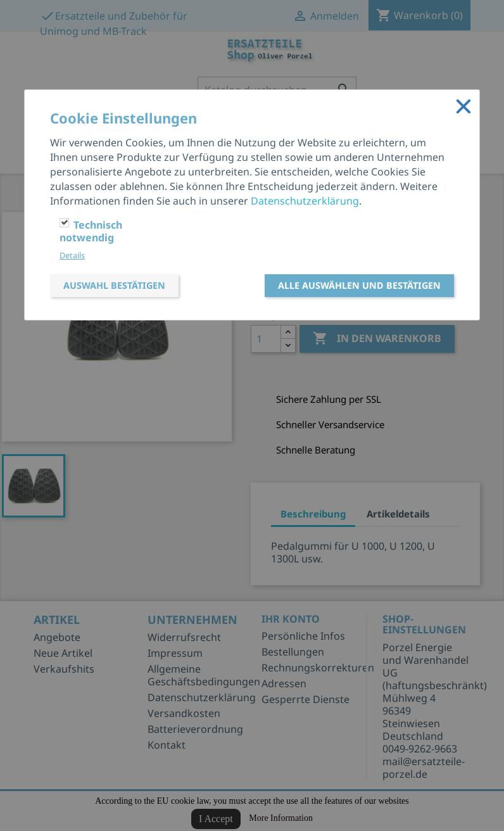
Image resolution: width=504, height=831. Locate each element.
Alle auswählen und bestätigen (359, 285)
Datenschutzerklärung (305, 201)
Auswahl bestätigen (114, 285)
